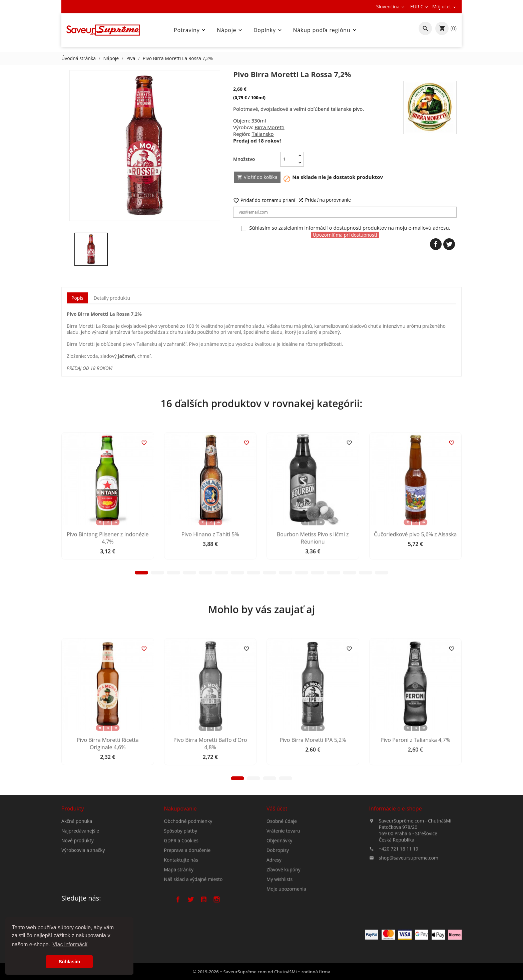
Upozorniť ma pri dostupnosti (345, 235)
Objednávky (279, 903)
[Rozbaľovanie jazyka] (391, 7)
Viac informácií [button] (70, 944)
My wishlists (280, 941)
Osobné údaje (282, 883)
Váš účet (277, 871)
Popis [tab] (77, 298)
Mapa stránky (179, 925)
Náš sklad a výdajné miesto (193, 935)
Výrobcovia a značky (83, 885)
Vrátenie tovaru (283, 893)
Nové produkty (78, 876)
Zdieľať (436, 244)
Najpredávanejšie (80, 866)
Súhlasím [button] (69, 962)
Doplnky (268, 30)
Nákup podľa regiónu (325, 30)
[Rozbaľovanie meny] (420, 7)
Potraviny (190, 30)
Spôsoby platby (181, 886)
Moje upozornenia (286, 951)
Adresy (274, 922)
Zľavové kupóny (284, 932)
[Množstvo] (288, 159)
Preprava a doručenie (187, 906)
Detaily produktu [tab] (112, 298)
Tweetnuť (449, 244)
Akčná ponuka (77, 856)
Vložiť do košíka (257, 177)
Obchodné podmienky (188, 877)
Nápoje (230, 30)
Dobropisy (278, 912)
